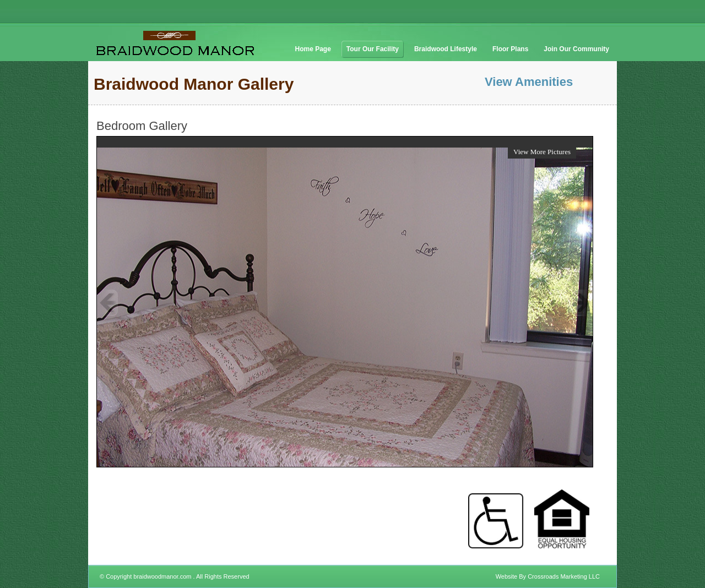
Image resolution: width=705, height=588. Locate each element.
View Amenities (529, 82)
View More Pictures (542, 152)
